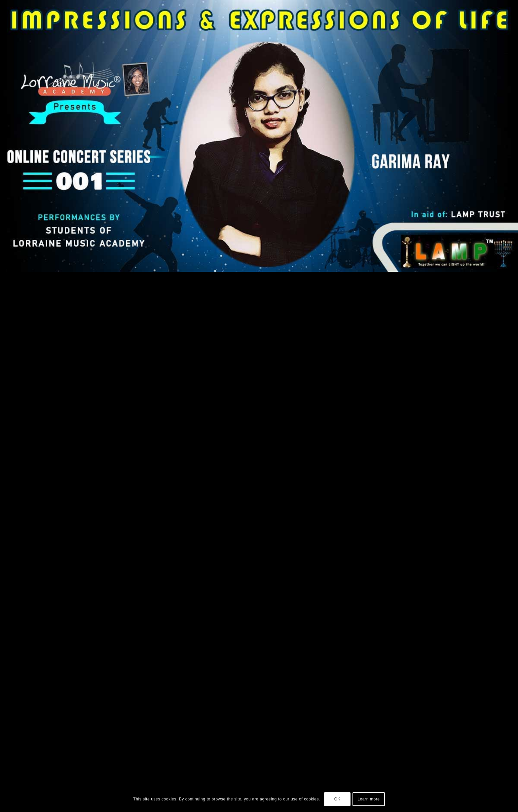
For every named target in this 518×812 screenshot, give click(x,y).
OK (337, 799)
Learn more (369, 799)
